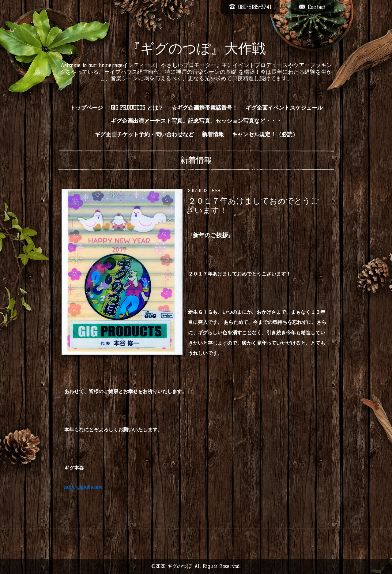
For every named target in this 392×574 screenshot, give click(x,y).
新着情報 (213, 134)
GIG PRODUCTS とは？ (137, 108)
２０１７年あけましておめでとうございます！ (252, 206)
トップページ (86, 108)
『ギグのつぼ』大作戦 (196, 48)
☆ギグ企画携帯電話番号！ (205, 108)
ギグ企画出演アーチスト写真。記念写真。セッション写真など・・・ (196, 121)
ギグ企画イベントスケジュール (284, 108)
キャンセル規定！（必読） (265, 134)
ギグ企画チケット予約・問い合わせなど (144, 134)
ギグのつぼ (179, 566)
